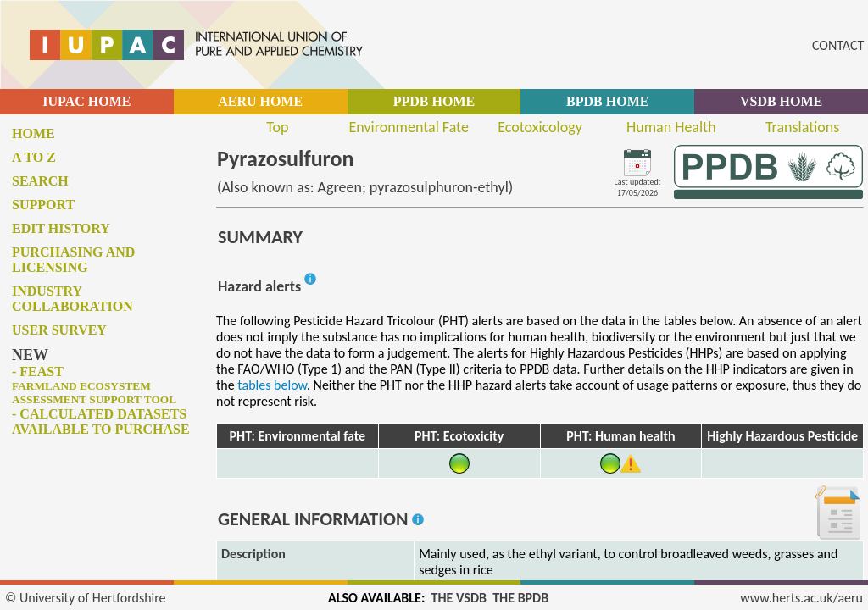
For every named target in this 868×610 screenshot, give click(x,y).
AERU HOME (260, 101)
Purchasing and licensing (73, 260)
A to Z (34, 157)
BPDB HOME (607, 101)
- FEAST (94, 385)
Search (40, 181)
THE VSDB (459, 598)
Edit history (61, 228)
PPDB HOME (434, 101)
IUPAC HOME (86, 101)
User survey (59, 330)
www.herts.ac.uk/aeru (801, 598)
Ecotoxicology (540, 127)
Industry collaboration (72, 299)
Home (33, 133)
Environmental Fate (408, 127)
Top (277, 127)
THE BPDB (520, 598)
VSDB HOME (781, 101)
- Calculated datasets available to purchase (101, 421)
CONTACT (838, 45)
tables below (272, 385)
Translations (802, 127)
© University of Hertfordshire (86, 598)
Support (43, 205)
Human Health (671, 127)
